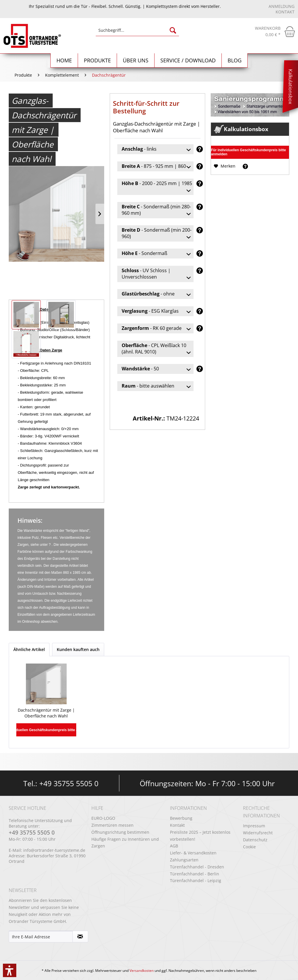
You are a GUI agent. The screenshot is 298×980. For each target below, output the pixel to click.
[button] (10, 970)
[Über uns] (136, 60)
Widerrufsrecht (258, 833)
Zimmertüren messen (112, 825)
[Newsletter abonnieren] (80, 937)
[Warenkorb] (275, 31)
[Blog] (235, 60)
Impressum (254, 826)
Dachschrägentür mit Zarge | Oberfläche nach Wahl (46, 713)
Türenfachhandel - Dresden (197, 867)
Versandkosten (142, 971)
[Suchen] (173, 30)
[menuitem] (138, 33)
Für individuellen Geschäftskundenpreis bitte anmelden (248, 152)
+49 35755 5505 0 (69, 783)
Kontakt (285, 12)
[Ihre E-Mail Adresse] (41, 937)
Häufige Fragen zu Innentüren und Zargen (125, 843)
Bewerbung (181, 818)
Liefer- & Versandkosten (193, 853)
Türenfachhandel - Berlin (195, 874)
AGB (174, 846)
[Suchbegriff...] (138, 30)
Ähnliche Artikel (29, 649)
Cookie (249, 847)
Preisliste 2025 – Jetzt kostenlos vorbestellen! (200, 836)
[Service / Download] (188, 60)
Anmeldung (282, 6)
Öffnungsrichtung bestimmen (120, 832)
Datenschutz (255, 840)
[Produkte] (97, 60)
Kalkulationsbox (290, 87)
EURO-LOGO (103, 818)
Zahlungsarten (184, 860)
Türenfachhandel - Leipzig (196, 880)
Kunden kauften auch (78, 649)
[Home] (64, 60)
